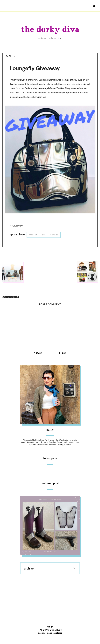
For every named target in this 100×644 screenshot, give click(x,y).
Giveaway (18, 226)
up (50, 626)
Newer (39, 353)
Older (63, 353)
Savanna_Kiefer (45, 88)
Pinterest (54, 235)
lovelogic (57, 633)
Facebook (33, 235)
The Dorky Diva (50, 29)
